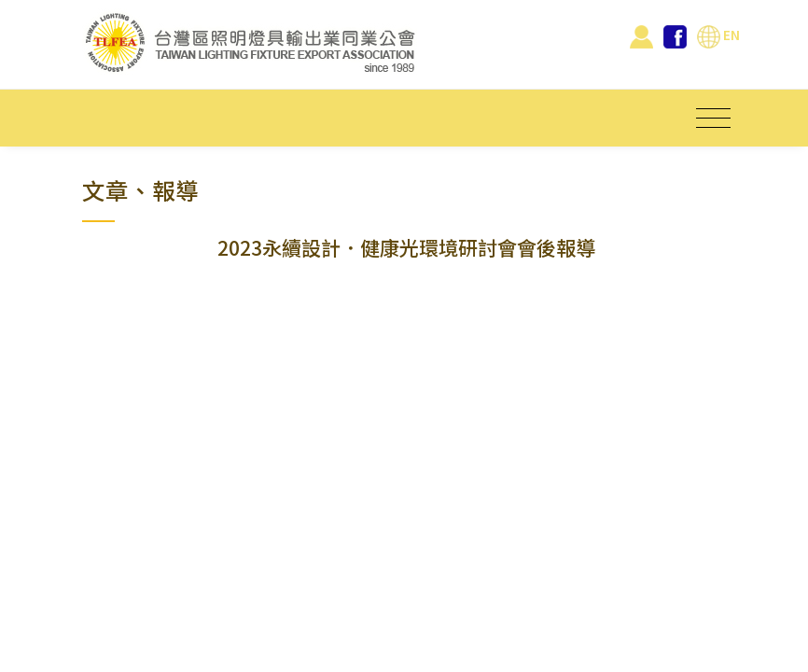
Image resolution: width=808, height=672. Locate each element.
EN (718, 35)
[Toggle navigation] (713, 118)
